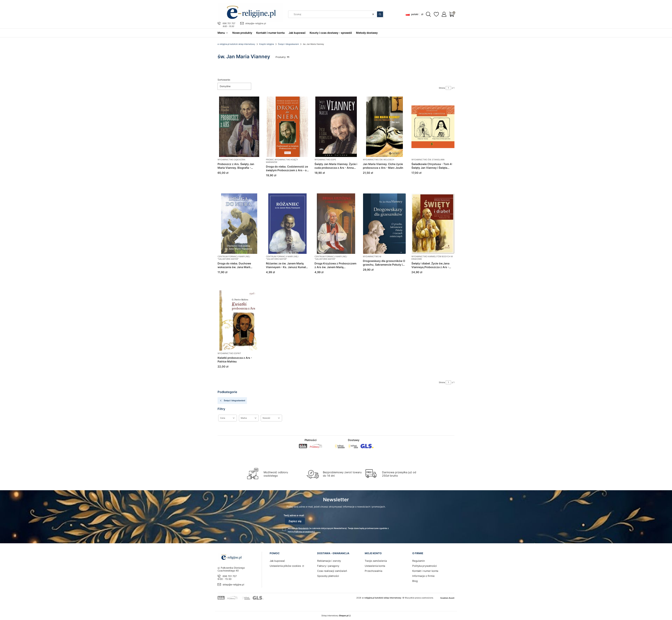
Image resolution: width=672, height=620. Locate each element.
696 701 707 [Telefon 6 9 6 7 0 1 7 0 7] (229, 23)
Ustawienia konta (375, 566)
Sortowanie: (224, 80)
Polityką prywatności (304, 532)
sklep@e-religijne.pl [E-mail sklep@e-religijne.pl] (256, 23)
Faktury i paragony (328, 566)
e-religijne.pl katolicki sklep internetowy (236, 44)
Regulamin (303, 528)
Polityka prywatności (425, 566)
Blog (415, 581)
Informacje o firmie (423, 576)
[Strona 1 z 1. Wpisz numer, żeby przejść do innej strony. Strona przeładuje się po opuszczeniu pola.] (448, 88)
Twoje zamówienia (376, 561)
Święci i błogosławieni (288, 44)
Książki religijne (267, 44)
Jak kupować (277, 561)
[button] (380, 14)
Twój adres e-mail (294, 515)
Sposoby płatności (328, 576)
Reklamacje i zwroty (329, 561)
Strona (442, 88)
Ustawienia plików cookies (286, 566)
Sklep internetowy (335, 616)
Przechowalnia (373, 571)
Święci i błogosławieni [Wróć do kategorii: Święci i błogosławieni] (232, 401)
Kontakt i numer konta (425, 571)
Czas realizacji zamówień (332, 571)
